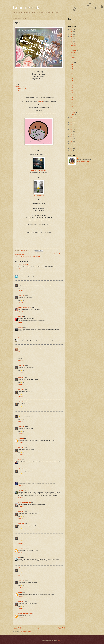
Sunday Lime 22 (19, 90)
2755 (72, 64)
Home (39, 628)
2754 (72, 67)
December (74, 43)
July (72, 55)
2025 (71, 32)
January (73, 115)
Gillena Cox (22, 283)
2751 (72, 74)
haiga (40, 253)
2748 (72, 81)
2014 (71, 132)
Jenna (20, 592)
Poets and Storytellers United (39, 171)
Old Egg (21, 490)
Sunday (58, 253)
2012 (71, 136)
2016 (71, 127)
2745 (72, 88)
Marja (20, 460)
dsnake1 (21, 316)
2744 (72, 90)
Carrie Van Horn (23, 481)
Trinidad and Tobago (20, 255)
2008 (71, 146)
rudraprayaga (22, 548)
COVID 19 (35, 253)
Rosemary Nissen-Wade (25, 502)
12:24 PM (21, 342)
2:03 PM (21, 596)
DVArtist (21, 327)
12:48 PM (21, 351)
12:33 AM (21, 519)
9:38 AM (20, 269)
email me (40, 101)
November (74, 46)
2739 (72, 102)
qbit (20, 274)
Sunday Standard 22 (20, 88)
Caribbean (26, 253)
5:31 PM (21, 464)
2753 (72, 69)
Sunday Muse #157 (39, 195)
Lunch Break (26, 7)
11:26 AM (21, 322)
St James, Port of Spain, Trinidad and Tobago (30, 256)
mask (46, 253)
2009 (71, 144)
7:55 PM (21, 485)
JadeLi (20, 356)
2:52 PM (21, 385)
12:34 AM (21, 531)
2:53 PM (21, 409)
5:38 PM (21, 476)
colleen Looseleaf (23, 265)
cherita (31, 253)
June (73, 57)
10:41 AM (21, 312)
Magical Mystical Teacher (25, 307)
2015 (71, 129)
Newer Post (17, 628)
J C (19, 557)
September (74, 50)
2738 (72, 104)
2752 (72, 71)
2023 (71, 37)
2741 (72, 97)
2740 (72, 100)
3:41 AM (20, 552)
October (73, 48)
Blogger (60, 641)
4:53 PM (21, 609)
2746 (72, 85)
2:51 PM (21, 372)
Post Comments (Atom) (25, 631)
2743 (72, 93)
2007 (71, 148)
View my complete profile (83, 162)
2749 (72, 78)
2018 (71, 122)
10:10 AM (21, 290)
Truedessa (21, 438)
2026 (71, 29)
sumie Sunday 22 (19, 86)
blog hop (21, 253)
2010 (71, 141)
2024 (71, 34)
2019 (71, 120)
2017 (71, 125)
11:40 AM (21, 333)
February (74, 112)
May (72, 60)
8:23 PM (21, 497)
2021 (71, 41)
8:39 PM (21, 507)
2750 (72, 76)
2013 (71, 134)
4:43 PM (21, 455)
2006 (71, 151)
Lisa (20, 338)
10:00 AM (21, 278)
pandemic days (52, 253)
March (73, 110)
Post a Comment (21, 621)
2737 (72, 107)
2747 (72, 83)
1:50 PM (21, 575)
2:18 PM (21, 360)
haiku (43, 253)
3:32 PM (21, 443)
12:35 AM (21, 543)
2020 (71, 118)
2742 (72, 95)
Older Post (61, 628)
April (72, 62)
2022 (71, 39)
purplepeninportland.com (25, 614)
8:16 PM (21, 618)
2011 (71, 139)
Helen (20, 347)
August (73, 53)
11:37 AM (21, 563)
